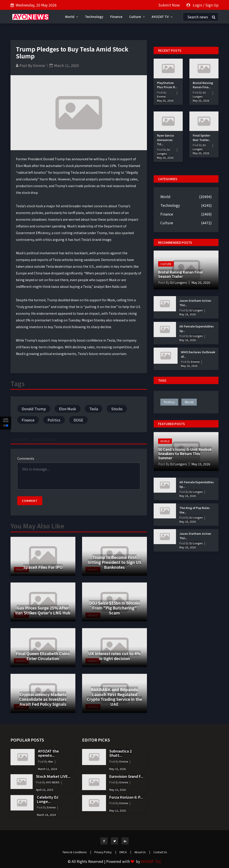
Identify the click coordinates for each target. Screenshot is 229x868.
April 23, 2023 (45, 790)
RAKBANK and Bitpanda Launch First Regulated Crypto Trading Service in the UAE (114, 697)
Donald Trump (34, 409)
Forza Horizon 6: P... (126, 797)
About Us (142, 852)
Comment (30, 501)
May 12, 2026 (118, 810)
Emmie (39, 65)
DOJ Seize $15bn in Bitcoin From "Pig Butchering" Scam (114, 608)
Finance (116, 17)
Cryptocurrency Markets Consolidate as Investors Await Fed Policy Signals (43, 699)
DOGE (78, 420)
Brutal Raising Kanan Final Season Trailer (180, 274)
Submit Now (169, 5)
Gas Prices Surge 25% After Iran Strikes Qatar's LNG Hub (43, 610)
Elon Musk (68, 409)
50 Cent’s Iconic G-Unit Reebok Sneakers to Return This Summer (185, 453)
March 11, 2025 (67, 65)
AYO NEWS (52, 782)
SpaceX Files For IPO (43, 567)
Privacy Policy (105, 852)
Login (197, 5)
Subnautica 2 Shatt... (121, 753)
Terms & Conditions (77, 852)
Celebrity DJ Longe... (48, 799)
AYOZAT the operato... (48, 753)
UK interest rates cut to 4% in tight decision (114, 656)
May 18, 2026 (188, 314)
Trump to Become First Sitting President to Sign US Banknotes (114, 562)
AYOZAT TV (162, 17)
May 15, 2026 (201, 464)
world (189, 402)
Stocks (117, 409)
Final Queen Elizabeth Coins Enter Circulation (43, 656)
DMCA (125, 852)
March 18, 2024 (46, 815)
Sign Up (212, 5)
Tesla (94, 409)
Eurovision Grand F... (126, 776)
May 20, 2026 (165, 100)
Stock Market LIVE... (53, 776)
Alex (50, 761)
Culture (137, 17)
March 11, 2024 (48, 769)
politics (169, 402)
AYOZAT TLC (151, 861)
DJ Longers (163, 151)
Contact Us (160, 852)
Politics (54, 420)
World (72, 17)
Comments (26, 458)
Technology (94, 17)
